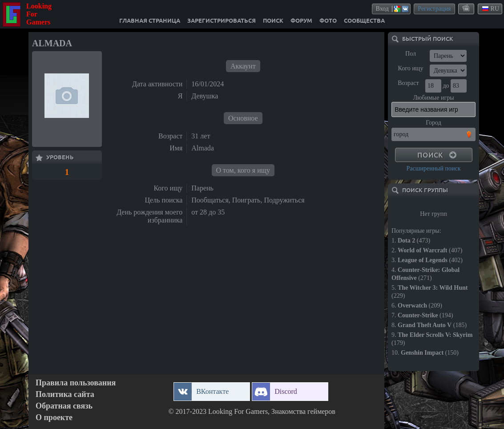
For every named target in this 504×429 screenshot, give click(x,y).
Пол (411, 54)
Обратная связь (64, 406)
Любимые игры (433, 98)
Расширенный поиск (433, 168)
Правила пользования (76, 383)
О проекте (54, 418)
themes (467, 8)
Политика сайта (65, 395)
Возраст (408, 83)
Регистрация (434, 9)
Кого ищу (411, 68)
